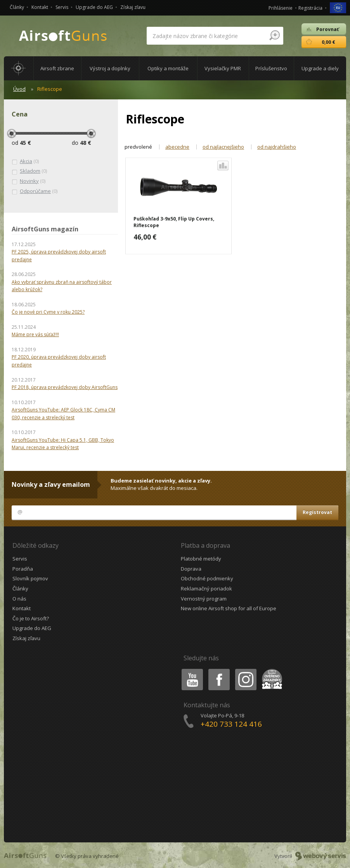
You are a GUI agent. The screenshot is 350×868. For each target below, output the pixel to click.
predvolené (138, 147)
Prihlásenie (281, 8)
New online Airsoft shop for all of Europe (229, 608)
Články (17, 7)
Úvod (19, 89)
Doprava (191, 569)
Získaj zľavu (133, 7)
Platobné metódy (201, 559)
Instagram (245, 670)
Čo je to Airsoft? (31, 618)
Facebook (218, 670)
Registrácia (310, 8)
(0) (25, 161)
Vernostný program (204, 599)
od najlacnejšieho (223, 147)
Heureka (270, 670)
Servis (62, 7)
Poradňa (23, 569)
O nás (19, 599)
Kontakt (40, 7)
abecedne (177, 147)
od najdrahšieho (277, 147)
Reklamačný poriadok (206, 589)
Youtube (190, 670)
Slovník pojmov (30, 578)
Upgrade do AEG (94, 7)
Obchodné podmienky (207, 578)
